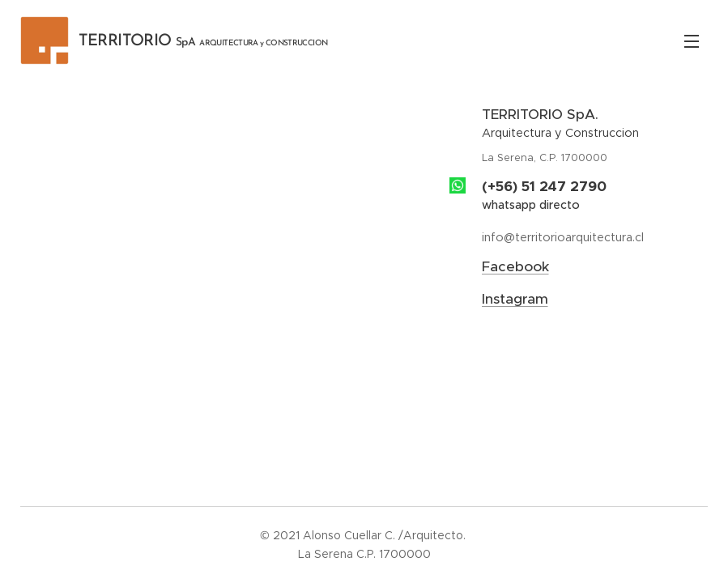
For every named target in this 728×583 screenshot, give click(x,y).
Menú (692, 41)
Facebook (515, 266)
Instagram (515, 299)
